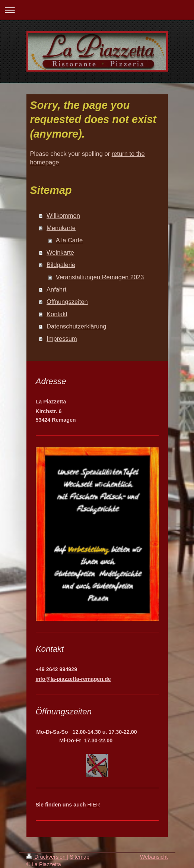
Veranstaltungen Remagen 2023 (100, 277)
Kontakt (57, 314)
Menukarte (61, 228)
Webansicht (154, 857)
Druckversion (47, 857)
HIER (94, 805)
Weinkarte (60, 252)
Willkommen (63, 216)
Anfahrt (56, 289)
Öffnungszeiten (67, 302)
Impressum (62, 339)
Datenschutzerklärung (77, 326)
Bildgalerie (61, 265)
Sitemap (80, 857)
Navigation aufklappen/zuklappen (97, 10)
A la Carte (69, 240)
